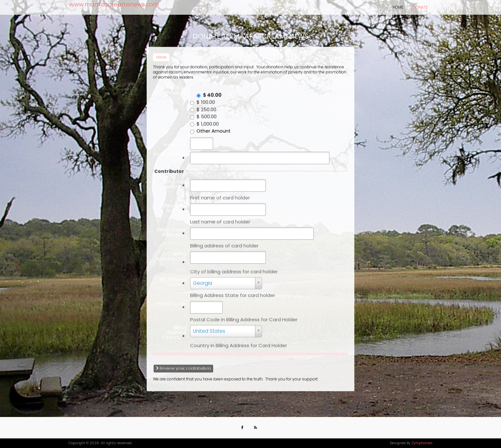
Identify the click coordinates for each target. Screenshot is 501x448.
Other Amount (214, 128)
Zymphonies (422, 443)
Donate (420, 7)
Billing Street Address (172, 229)
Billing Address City (171, 256)
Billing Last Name (174, 205)
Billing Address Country (174, 329)
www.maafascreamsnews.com (114, 4)
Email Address (170, 153)
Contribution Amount (171, 87)
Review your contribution (183, 366)
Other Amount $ (174, 139)
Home (398, 7)
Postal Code (171, 303)
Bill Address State (173, 279)
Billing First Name (174, 181)
